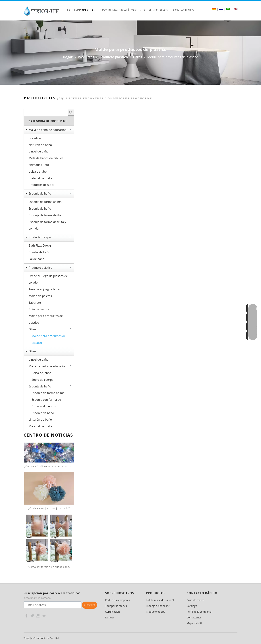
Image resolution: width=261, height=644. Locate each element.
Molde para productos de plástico (46, 319)
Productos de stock (42, 185)
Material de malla (40, 426)
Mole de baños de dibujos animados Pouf (46, 161)
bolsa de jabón (39, 172)
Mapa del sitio (195, 623)
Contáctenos (194, 617)
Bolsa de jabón (42, 373)
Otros (32, 329)
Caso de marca (195, 600)
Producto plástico (40, 268)
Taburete (35, 303)
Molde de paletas (40, 296)
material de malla (40, 178)
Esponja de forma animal (45, 202)
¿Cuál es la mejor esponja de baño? (49, 508)
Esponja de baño (40, 193)
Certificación (112, 612)
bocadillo (35, 138)
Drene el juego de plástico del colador (49, 279)
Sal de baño (37, 259)
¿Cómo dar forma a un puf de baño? (49, 567)
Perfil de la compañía (118, 600)
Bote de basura (39, 309)
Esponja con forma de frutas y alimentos (46, 403)
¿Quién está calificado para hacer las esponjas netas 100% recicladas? (49, 466)
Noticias (110, 617)
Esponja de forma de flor (45, 215)
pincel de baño (39, 151)
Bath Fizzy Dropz (40, 245)
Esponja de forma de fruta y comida (47, 225)
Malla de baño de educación (48, 130)
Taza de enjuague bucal (44, 289)
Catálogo (192, 606)
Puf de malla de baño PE (160, 600)
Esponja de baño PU (158, 606)
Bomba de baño (39, 252)
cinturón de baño (40, 145)
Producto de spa (40, 237)
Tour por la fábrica (116, 606)
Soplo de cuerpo (43, 380)
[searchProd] (46, 113)
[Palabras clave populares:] (71, 112)
